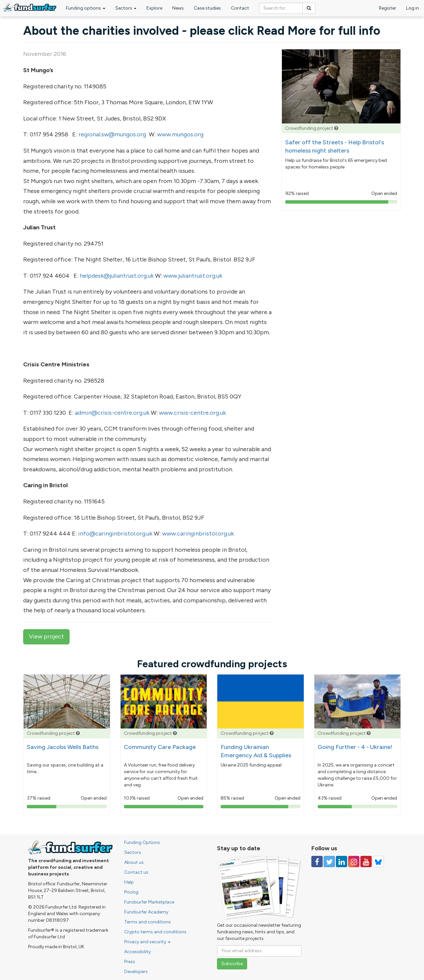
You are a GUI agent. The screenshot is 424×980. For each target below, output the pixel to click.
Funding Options (142, 842)
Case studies (207, 8)
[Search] (309, 8)
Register (388, 8)
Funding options (86, 8)
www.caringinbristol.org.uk (198, 534)
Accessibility (137, 952)
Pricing (131, 892)
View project (46, 636)
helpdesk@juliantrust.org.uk (117, 276)
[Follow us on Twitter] (329, 862)
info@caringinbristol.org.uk (115, 534)
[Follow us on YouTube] (366, 862)
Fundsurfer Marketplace (149, 902)
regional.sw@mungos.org (112, 134)
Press (130, 962)
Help (129, 882)
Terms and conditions (148, 922)
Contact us (136, 872)
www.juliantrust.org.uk (193, 276)
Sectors (126, 8)
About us (134, 862)
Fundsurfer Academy (146, 912)
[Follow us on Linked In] (342, 862)
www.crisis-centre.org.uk (192, 413)
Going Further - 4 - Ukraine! (355, 747)
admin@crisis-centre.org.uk (112, 413)
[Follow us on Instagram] (354, 862)
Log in (413, 8)
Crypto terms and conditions (155, 932)
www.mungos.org (180, 134)
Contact (240, 8)
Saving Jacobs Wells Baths (63, 747)
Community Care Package (160, 747)
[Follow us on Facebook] (317, 862)
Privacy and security (147, 942)
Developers (136, 972)
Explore (154, 8)
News (178, 8)
